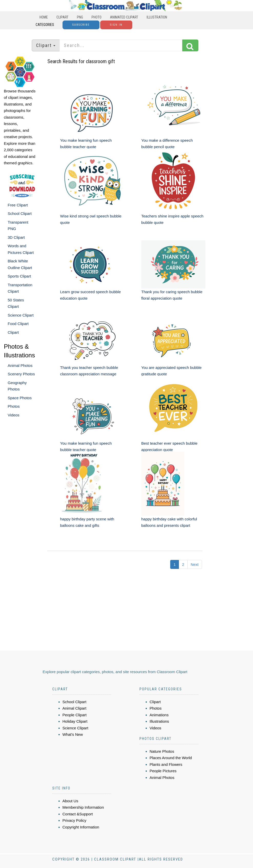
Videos (14, 415)
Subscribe (81, 25)
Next (195, 564)
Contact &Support (78, 814)
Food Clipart (18, 324)
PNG (80, 17)
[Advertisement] (127, 612)
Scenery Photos (21, 374)
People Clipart (75, 715)
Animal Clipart (74, 708)
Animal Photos (20, 365)
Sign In (116, 25)
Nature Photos (162, 751)
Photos (14, 406)
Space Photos (20, 398)
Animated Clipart (124, 17)
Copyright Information (81, 827)
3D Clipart (16, 237)
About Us (70, 801)
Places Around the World (171, 758)
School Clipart (20, 213)
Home (44, 17)
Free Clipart (18, 205)
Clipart (62, 17)
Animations (159, 715)
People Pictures (163, 771)
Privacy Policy (74, 820)
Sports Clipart (19, 276)
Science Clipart (21, 315)
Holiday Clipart (75, 721)
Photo (97, 17)
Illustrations (159, 721)
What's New (73, 734)
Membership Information (83, 807)
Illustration (157, 17)
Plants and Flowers (166, 764)
